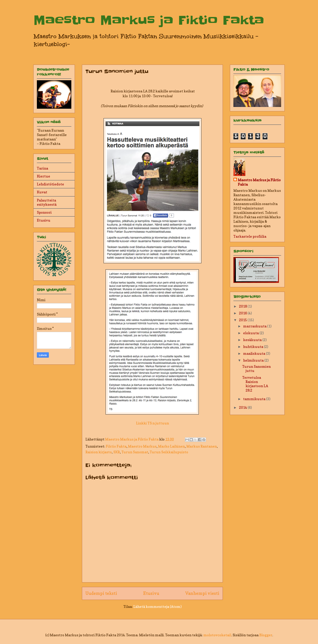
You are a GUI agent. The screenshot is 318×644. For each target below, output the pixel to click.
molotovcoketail (217, 635)
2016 (243, 313)
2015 (243, 320)
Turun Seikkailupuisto (169, 452)
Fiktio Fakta (116, 446)
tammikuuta (255, 399)
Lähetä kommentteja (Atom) (157, 607)
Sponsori (44, 212)
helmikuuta (254, 360)
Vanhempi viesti (202, 593)
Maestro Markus (142, 446)
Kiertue (44, 176)
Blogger (266, 635)
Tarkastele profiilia (250, 236)
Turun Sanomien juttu (256, 369)
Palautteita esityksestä (47, 202)
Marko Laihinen (171, 446)
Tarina (43, 168)
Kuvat (42, 192)
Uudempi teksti (101, 593)
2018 (243, 306)
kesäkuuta (253, 340)
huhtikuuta (254, 347)
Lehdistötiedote (50, 184)
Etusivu (151, 593)
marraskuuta (255, 326)
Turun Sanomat (135, 452)
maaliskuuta (255, 353)
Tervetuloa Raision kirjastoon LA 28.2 (255, 384)
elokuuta (251, 333)
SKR (117, 452)
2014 (243, 407)
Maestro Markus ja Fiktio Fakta (149, 20)
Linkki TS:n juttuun (152, 423)
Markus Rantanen (202, 446)
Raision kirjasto (99, 452)
